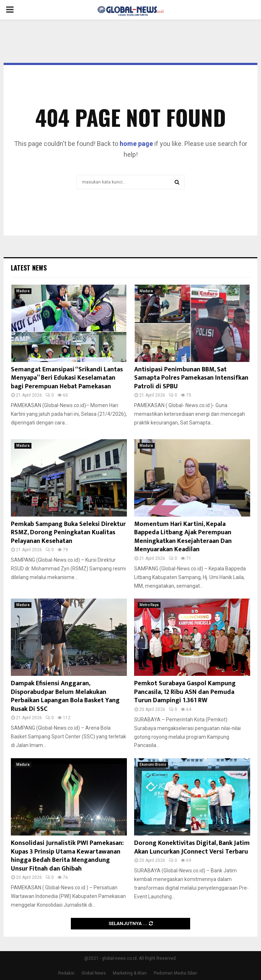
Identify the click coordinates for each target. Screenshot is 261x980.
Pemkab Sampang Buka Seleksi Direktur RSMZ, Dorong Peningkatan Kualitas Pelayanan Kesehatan (68, 533)
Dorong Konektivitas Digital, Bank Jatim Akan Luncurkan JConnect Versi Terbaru (192, 847)
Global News (94, 973)
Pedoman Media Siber (175, 973)
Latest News (29, 268)
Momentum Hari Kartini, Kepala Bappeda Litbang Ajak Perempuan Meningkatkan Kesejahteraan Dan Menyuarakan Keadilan (183, 537)
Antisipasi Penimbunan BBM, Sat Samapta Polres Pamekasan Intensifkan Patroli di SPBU (191, 378)
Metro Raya (149, 605)
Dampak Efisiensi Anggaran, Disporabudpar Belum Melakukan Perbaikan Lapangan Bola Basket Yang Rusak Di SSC (65, 696)
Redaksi (66, 973)
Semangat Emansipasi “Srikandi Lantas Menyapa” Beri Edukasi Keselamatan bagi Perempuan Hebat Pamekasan (67, 378)
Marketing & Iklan (130, 973)
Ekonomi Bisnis (153, 765)
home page (136, 144)
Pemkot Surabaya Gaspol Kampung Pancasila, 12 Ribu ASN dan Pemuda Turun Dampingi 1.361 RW (185, 692)
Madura (23, 291)
